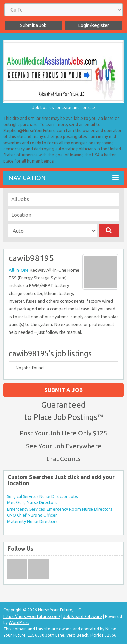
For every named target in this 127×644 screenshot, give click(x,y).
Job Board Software (83, 616)
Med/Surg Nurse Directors (32, 503)
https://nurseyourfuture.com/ (32, 616)
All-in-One (19, 270)
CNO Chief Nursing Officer (32, 515)
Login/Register (94, 25)
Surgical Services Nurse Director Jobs (42, 497)
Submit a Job (33, 25)
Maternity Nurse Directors (32, 522)
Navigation (63, 178)
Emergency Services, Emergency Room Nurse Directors (60, 509)
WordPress (19, 622)
